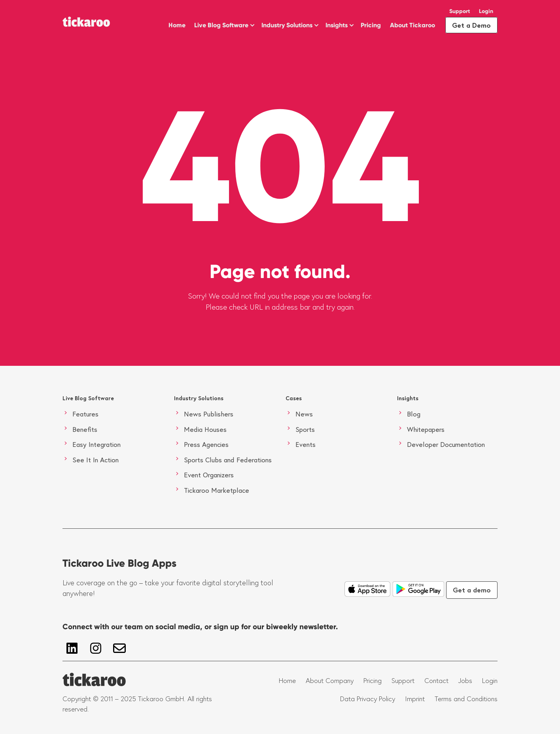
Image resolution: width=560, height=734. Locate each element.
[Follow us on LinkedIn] (72, 648)
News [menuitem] (304, 414)
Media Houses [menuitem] (205, 429)
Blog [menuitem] (414, 414)
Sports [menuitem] (305, 429)
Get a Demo (471, 25)
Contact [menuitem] (436, 681)
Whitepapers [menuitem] (426, 429)
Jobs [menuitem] (465, 681)
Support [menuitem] (403, 681)
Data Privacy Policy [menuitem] (368, 699)
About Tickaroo (412, 25)
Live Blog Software (221, 25)
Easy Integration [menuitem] (96, 444)
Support (460, 11)
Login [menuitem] (490, 681)
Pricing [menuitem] (373, 681)
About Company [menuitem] (330, 681)
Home (177, 25)
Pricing (371, 25)
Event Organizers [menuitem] (209, 475)
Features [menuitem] (85, 414)
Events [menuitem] (306, 444)
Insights (337, 25)
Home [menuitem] (287, 681)
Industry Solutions (287, 25)
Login (486, 11)
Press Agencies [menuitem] (206, 444)
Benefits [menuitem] (85, 429)
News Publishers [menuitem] (209, 414)
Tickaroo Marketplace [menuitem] (217, 490)
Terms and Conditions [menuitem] (466, 699)
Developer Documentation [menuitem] (446, 444)
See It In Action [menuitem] (96, 460)
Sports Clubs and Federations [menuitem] (228, 460)
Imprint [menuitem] (415, 699)
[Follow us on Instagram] (96, 648)
